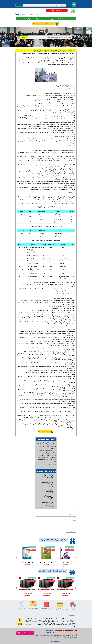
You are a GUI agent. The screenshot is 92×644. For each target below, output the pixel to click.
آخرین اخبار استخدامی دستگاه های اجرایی (46, 443)
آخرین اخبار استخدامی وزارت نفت (48, 452)
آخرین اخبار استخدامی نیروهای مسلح (61, 53)
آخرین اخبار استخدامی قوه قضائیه (48, 454)
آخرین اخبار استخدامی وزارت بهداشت (47, 450)
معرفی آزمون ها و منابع (51, 465)
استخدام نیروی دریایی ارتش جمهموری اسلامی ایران (33, 53)
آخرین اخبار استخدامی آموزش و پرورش (47, 445)
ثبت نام (32, 14)
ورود (37, 14)
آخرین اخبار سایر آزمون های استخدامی (47, 459)
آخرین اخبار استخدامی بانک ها (49, 456)
